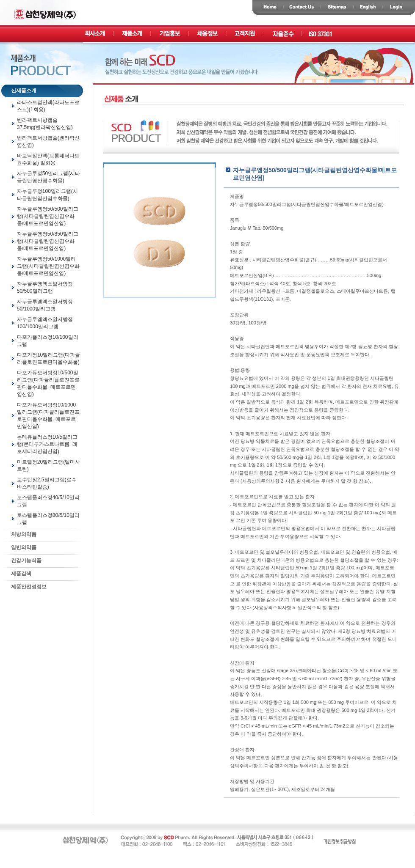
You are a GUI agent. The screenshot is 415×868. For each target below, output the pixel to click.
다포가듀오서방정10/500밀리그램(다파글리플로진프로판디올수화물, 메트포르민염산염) (48, 383)
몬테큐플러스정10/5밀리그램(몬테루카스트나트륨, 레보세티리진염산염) (47, 444)
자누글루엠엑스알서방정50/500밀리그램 (45, 287)
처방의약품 (19, 534)
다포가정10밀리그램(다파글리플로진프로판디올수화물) (48, 358)
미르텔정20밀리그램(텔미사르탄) (48, 466)
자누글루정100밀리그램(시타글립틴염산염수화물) (47, 195)
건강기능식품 (21, 560)
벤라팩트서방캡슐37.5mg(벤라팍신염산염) (45, 124)
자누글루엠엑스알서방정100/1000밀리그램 (45, 323)
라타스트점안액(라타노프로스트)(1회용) (48, 106)
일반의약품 (19, 547)
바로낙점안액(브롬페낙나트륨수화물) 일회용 (48, 159)
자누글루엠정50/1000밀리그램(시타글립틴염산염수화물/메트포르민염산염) (48, 266)
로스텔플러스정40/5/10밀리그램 (48, 501)
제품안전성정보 (24, 587)
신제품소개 (19, 91)
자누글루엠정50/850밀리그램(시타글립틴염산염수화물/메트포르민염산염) (48, 241)
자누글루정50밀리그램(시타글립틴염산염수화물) (48, 177)
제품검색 (16, 574)
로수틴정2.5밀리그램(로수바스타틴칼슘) (47, 483)
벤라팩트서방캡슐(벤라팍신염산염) (48, 141)
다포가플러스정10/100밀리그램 (48, 341)
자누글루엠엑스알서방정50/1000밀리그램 (45, 305)
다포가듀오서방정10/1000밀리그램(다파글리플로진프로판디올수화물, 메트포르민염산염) (48, 416)
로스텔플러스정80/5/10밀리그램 (48, 519)
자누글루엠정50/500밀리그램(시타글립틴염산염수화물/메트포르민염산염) (48, 216)
